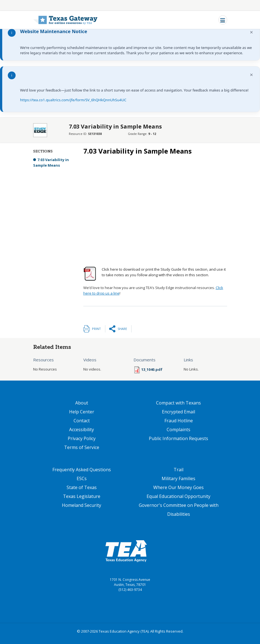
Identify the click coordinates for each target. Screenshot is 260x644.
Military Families (178, 478)
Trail (178, 470)
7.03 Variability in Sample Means (51, 162)
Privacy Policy (82, 438)
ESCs (82, 478)
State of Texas (82, 487)
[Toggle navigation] (223, 20)
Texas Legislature (82, 496)
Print (96, 329)
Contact (82, 421)
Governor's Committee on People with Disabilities (179, 510)
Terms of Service (82, 447)
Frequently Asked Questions (82, 470)
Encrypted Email (178, 412)
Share (122, 329)
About (82, 403)
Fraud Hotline (179, 421)
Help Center (82, 412)
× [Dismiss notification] (252, 32)
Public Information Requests (178, 438)
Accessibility (82, 430)
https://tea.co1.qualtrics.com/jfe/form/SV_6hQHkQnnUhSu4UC (73, 100)
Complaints (178, 430)
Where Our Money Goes (178, 487)
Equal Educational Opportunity (178, 496)
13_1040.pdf (152, 369)
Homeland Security (82, 505)
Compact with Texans (178, 403)
